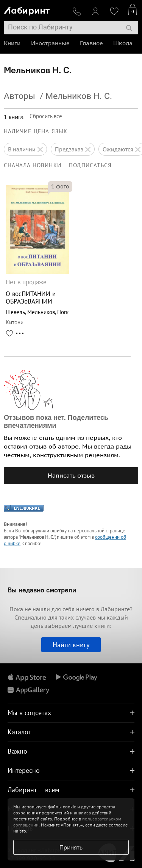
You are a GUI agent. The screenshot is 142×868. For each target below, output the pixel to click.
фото (60, 186)
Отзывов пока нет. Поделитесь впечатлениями (56, 422)
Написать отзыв (71, 475)
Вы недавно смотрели (42, 590)
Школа (123, 43)
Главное (91, 43)
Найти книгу (71, 645)
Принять (71, 847)
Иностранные (50, 43)
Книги (12, 43)
